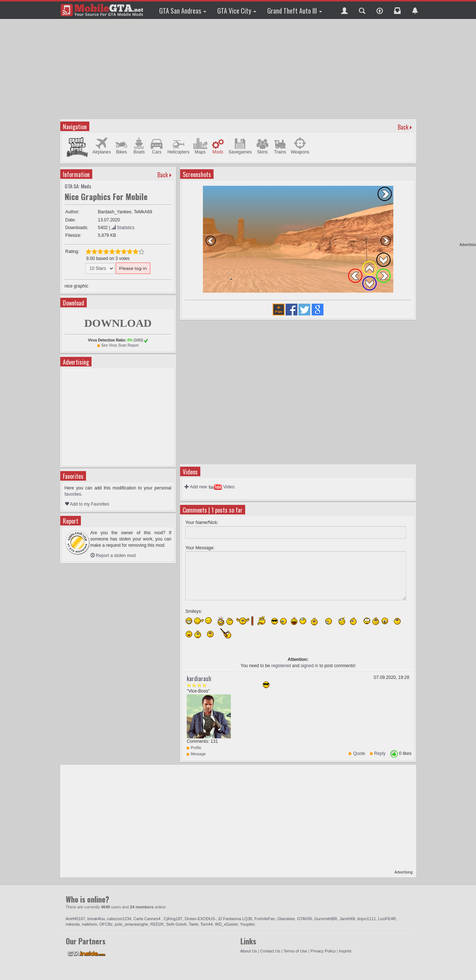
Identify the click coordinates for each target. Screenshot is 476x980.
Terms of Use (295, 951)
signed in (309, 666)
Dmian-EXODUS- (201, 919)
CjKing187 (173, 919)
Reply (380, 753)
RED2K (157, 924)
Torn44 (207, 924)
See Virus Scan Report (120, 345)
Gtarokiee (286, 919)
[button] (344, 10)
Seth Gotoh (176, 924)
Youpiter (247, 924)
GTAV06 (305, 919)
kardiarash (199, 679)
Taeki (193, 924)
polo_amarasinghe (131, 924)
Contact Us (270, 951)
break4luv (96, 919)
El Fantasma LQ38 (235, 919)
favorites (73, 494)
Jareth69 (347, 919)
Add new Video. (210, 487)
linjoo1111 (366, 919)
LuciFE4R (387, 919)
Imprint (345, 951)
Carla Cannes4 (147, 919)
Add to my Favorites (87, 504)
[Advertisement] (238, 68)
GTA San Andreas (183, 11)
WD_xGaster (226, 924)
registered (281, 666)
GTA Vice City (237, 11)
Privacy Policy (323, 951)
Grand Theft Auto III (295, 11)
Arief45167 (76, 919)
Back (403, 127)
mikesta (73, 924)
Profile (194, 748)
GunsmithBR (326, 919)
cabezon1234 (119, 919)
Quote (359, 753)
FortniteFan (265, 919)
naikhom (90, 924)
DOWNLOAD (118, 323)
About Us (249, 951)
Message (196, 754)
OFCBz (106, 924)
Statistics (123, 228)
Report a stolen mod (113, 556)
